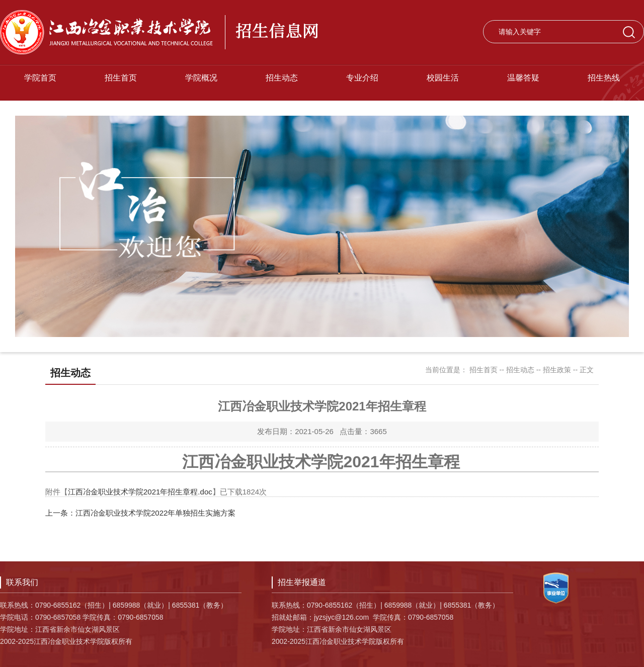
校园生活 (443, 78)
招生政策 (557, 370)
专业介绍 (362, 78)
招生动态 (282, 78)
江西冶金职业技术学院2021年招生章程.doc (140, 492)
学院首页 (40, 78)
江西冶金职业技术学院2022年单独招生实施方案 (155, 513)
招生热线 (604, 78)
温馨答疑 (523, 78)
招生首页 (121, 78)
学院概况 (201, 78)
